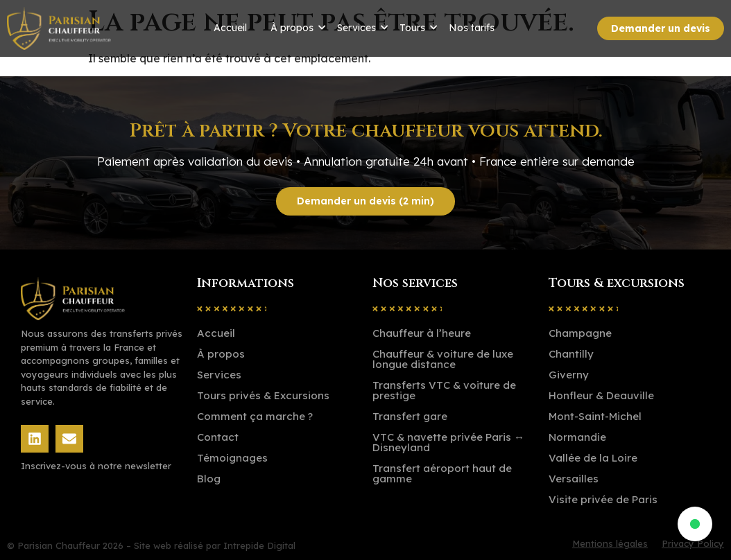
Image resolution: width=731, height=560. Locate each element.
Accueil (230, 28)
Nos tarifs (472, 28)
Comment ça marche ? (255, 416)
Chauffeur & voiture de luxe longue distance (443, 359)
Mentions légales (610, 544)
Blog (209, 479)
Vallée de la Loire (593, 458)
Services (356, 28)
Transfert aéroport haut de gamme (442, 473)
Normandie (577, 437)
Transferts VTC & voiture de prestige (444, 390)
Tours (412, 28)
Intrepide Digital (259, 545)
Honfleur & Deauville (601, 395)
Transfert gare (410, 416)
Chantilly (571, 354)
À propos (292, 28)
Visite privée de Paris (603, 499)
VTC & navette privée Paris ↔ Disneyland (448, 442)
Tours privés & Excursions (263, 395)
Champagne (580, 333)
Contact (218, 437)
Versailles (574, 479)
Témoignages (232, 458)
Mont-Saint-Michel (595, 416)
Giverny (569, 375)
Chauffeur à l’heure (422, 333)
